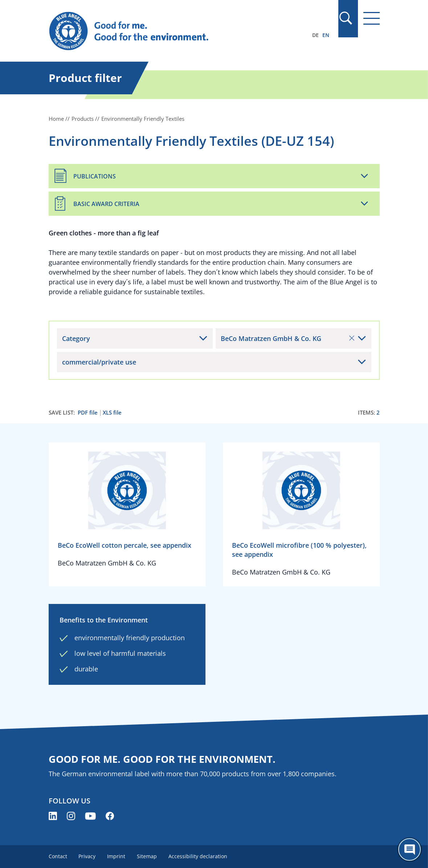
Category (76, 338)
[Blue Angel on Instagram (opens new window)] (71, 816)
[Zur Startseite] (164, 31)
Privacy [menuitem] (87, 856)
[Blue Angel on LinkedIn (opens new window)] (53, 816)
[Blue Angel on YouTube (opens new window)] (90, 816)
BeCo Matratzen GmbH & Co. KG (288, 338)
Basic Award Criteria (106, 204)
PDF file (88, 413)
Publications (95, 176)
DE (315, 35)
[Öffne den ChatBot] (409, 850)
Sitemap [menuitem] (147, 856)
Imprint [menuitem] (117, 856)
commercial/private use (99, 362)
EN (326, 35)
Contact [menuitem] (58, 856)
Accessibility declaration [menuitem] (198, 856)
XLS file (112, 413)
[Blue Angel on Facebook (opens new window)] (110, 816)
